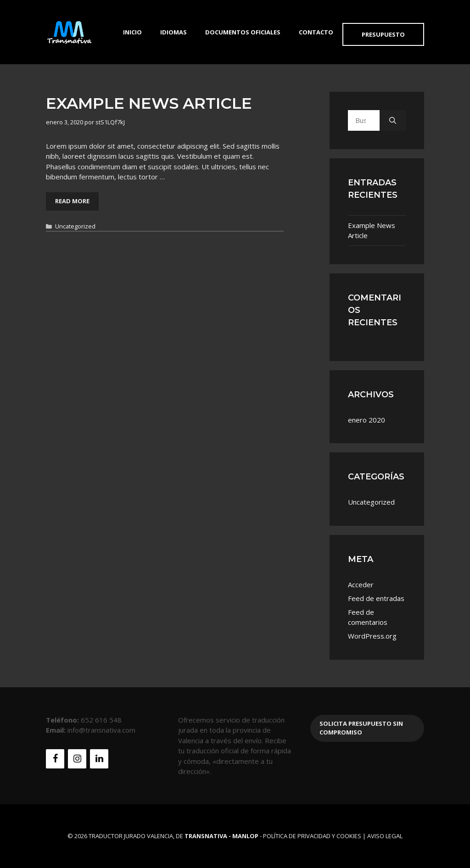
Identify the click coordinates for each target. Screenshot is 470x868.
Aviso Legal (385, 836)
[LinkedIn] (99, 759)
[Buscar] (393, 120)
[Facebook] (55, 759)
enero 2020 (366, 420)
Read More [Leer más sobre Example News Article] (72, 201)
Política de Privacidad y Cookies (312, 836)
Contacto (316, 32)
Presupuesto (383, 34)
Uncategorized (75, 226)
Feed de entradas (376, 598)
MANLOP (245, 836)
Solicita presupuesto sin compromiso (361, 728)
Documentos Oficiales (243, 32)
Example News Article (149, 103)
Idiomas (173, 32)
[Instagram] (77, 759)
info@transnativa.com (101, 730)
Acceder (361, 584)
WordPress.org (372, 636)
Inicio (132, 32)
